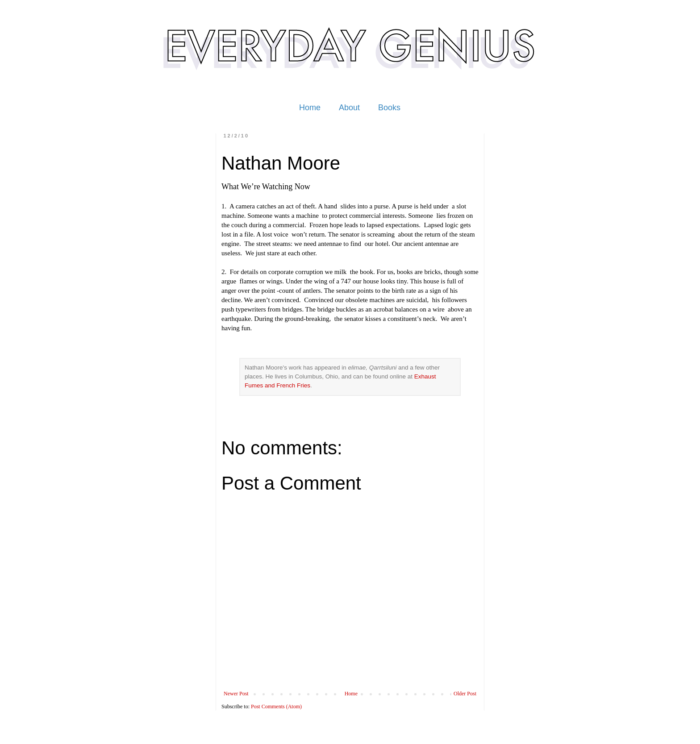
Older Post (465, 694)
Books (389, 108)
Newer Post (236, 694)
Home (310, 108)
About (349, 108)
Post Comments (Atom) (276, 707)
